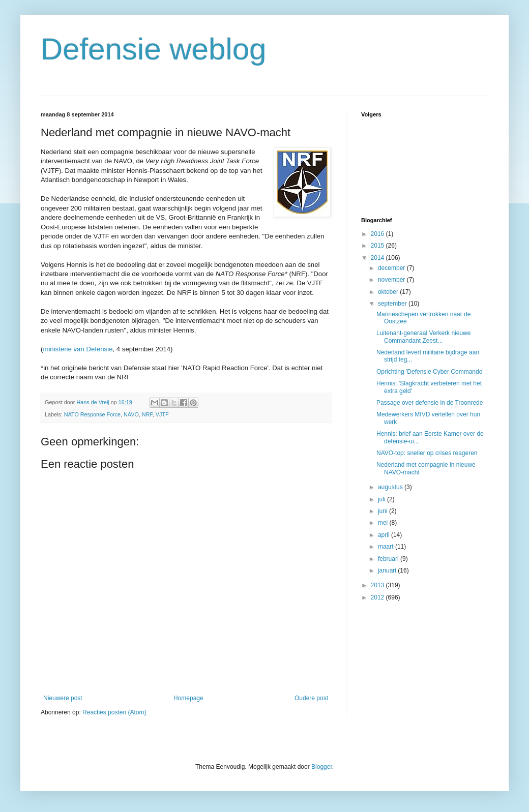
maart (387, 547)
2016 (378, 234)
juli (383, 499)
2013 (378, 585)
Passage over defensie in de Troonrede (430, 403)
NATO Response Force (92, 414)
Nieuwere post (63, 698)
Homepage (188, 698)
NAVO (131, 414)
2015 (378, 246)
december (392, 268)
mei (384, 523)
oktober (389, 292)
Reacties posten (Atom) (114, 712)
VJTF (162, 414)
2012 (378, 597)
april (385, 535)
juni (384, 511)
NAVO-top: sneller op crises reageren (427, 453)
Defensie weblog (154, 49)
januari (388, 570)
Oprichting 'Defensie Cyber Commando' (430, 372)
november (392, 280)
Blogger (322, 767)
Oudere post (311, 698)
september (393, 304)
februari (389, 559)
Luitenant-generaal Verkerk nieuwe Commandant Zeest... (423, 337)
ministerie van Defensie (78, 349)
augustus (391, 487)
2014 (378, 258)
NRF (147, 414)
